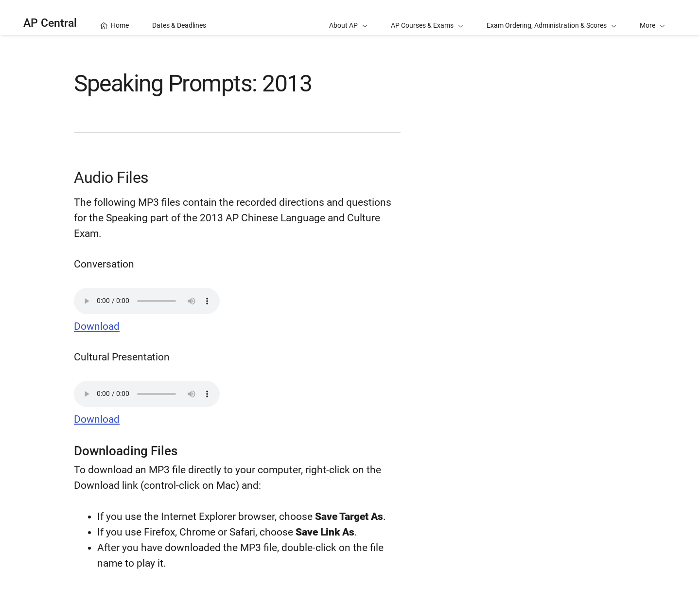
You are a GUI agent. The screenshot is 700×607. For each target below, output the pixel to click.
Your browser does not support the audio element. (147, 301)
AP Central (50, 23)
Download (97, 326)
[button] (652, 18)
